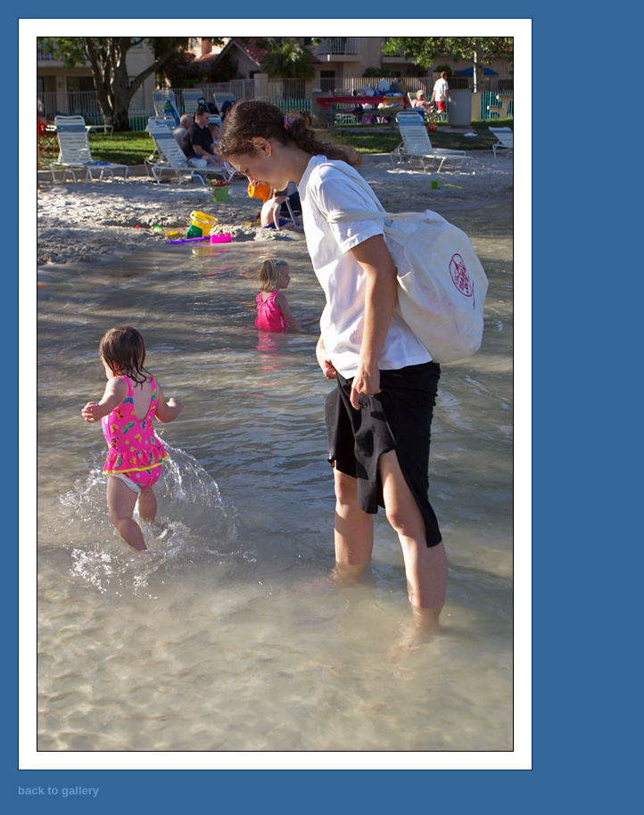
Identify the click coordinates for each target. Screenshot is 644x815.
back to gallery (58, 790)
